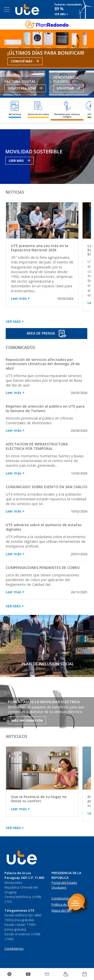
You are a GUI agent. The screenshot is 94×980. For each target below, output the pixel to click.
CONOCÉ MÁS (25, 61)
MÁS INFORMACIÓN (27, 721)
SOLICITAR (68, 88)
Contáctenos (14, 948)
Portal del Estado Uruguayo (64, 885)
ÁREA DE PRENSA (47, 334)
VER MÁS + (61, 14)
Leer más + (20, 298)
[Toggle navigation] (7, 9)
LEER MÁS (20, 161)
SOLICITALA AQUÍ (25, 88)
